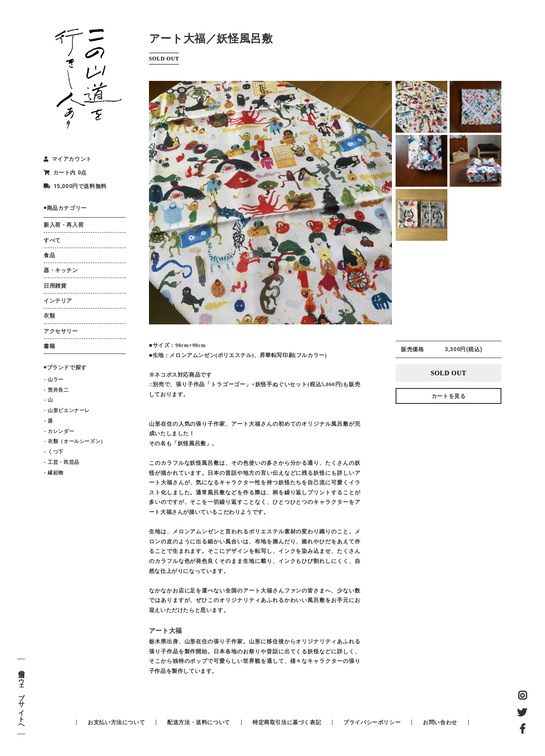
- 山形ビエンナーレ (67, 410)
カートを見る (449, 396)
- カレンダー (59, 431)
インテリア (58, 301)
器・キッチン (61, 270)
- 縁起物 (54, 473)
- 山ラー (54, 380)
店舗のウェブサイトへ (21, 697)
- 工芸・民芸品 (62, 462)
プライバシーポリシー (372, 722)
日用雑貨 (55, 286)
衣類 (49, 316)
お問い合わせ (440, 722)
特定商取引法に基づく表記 (287, 722)
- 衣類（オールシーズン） (75, 441)
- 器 (48, 421)
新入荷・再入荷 (64, 225)
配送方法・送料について (199, 722)
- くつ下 (54, 452)
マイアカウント (68, 159)
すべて (52, 240)
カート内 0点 (65, 173)
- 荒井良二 (56, 390)
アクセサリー (61, 331)
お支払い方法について (116, 722)
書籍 (49, 346)
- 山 (48, 400)
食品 (49, 255)
